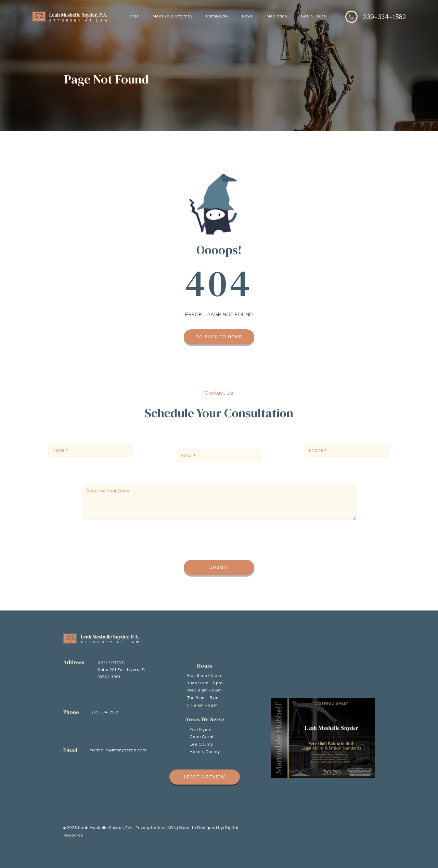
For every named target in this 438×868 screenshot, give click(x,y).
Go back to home (219, 337)
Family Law (217, 17)
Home (133, 17)
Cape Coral (201, 737)
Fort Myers (201, 730)
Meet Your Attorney (172, 17)
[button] (172, 17)
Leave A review (205, 777)
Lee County (201, 745)
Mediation (277, 17)
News (247, 17)
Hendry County (205, 752)
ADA (172, 828)
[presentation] (134, 536)
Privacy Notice (150, 828)
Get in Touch (313, 17)
